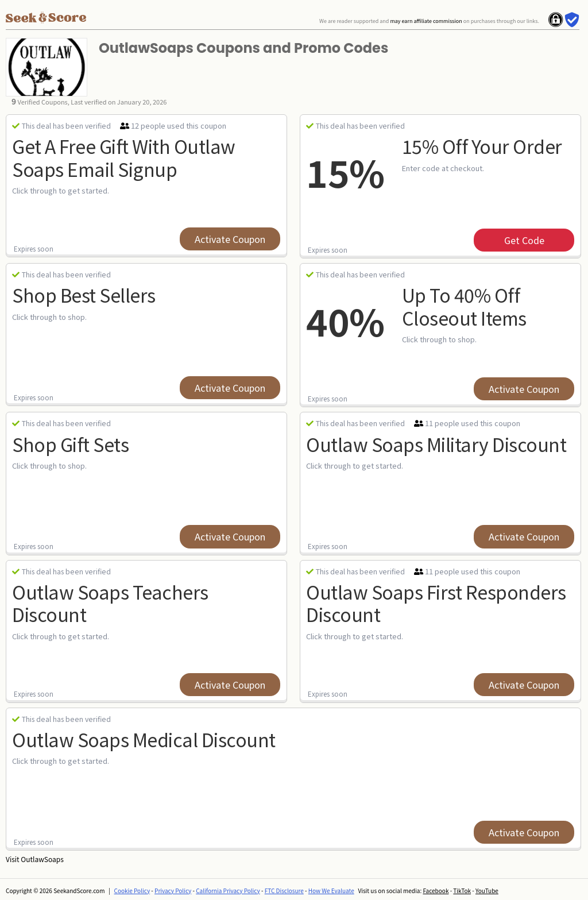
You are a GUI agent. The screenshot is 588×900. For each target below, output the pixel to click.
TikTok (462, 891)
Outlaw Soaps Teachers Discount (110, 603)
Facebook (436, 891)
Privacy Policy (173, 891)
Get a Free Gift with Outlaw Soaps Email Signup (124, 157)
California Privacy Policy (228, 891)
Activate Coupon (230, 239)
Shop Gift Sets (70, 444)
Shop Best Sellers (84, 295)
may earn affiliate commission (426, 21)
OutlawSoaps (42, 859)
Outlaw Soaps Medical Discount (144, 739)
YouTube (487, 891)
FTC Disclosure (284, 891)
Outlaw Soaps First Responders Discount (436, 603)
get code (524, 240)
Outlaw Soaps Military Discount (436, 444)
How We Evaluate (331, 891)
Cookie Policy (132, 891)
